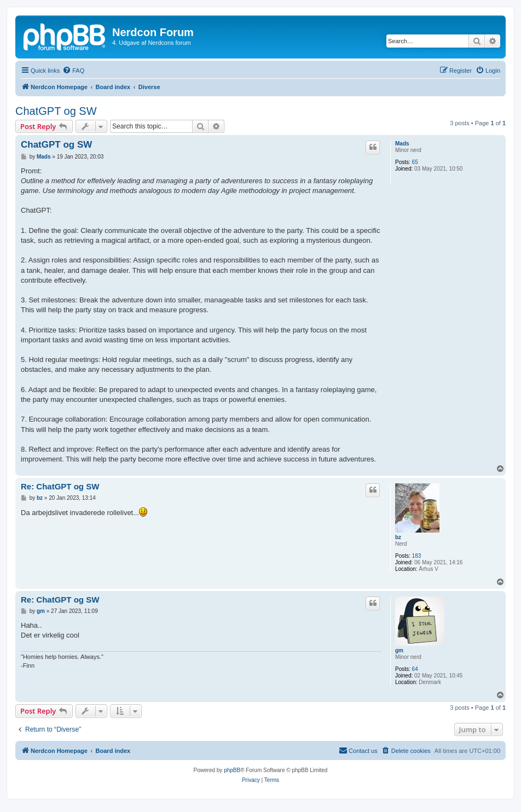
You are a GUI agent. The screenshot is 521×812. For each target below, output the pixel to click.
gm (399, 650)
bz (398, 537)
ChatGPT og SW (56, 111)
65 (415, 162)
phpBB (232, 770)
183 (417, 556)
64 (415, 669)
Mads (402, 144)
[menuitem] (73, 71)
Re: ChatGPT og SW (60, 486)
